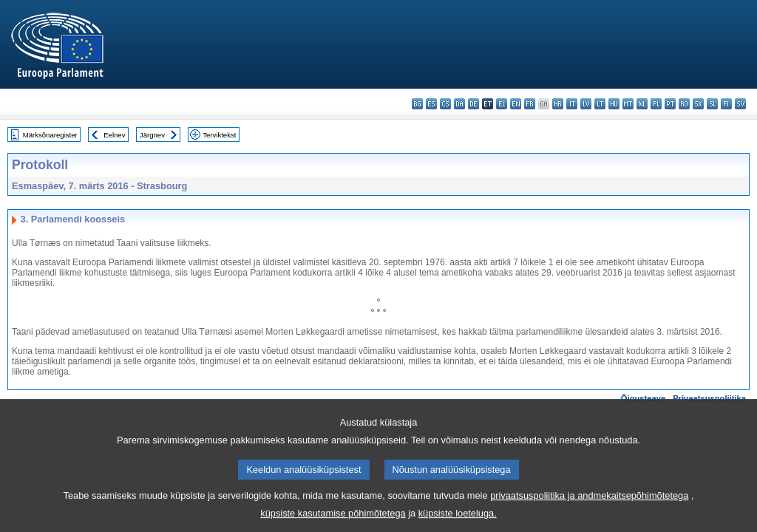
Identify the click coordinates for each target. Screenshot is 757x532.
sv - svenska (740, 104)
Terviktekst (219, 135)
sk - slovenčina (698, 104)
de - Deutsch (473, 104)
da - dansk (459, 104)
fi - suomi (726, 104)
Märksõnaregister (50, 135)
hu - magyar (614, 104)
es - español (431, 104)
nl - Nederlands (642, 104)
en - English (516, 104)
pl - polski (656, 104)
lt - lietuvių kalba (600, 104)
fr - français (530, 104)
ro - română (684, 104)
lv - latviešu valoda (586, 104)
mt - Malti (628, 104)
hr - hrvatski (558, 104)
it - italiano (572, 104)
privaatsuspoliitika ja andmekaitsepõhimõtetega (589, 506)
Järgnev (152, 135)
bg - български (417, 104)
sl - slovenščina (712, 104)
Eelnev (114, 135)
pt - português (670, 104)
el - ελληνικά (502, 104)
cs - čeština (445, 104)
